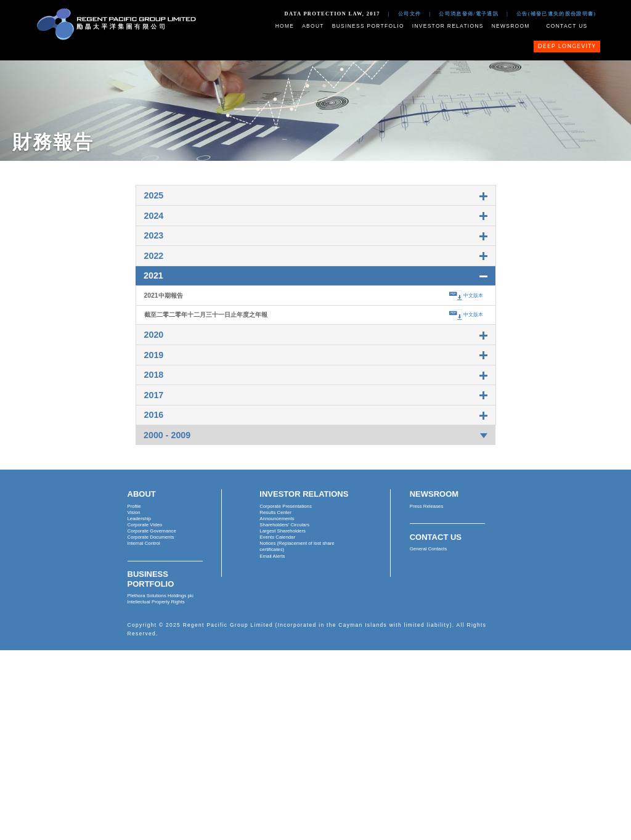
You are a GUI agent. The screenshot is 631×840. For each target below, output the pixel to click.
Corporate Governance (152, 531)
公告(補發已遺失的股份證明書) (556, 14)
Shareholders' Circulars (284, 525)
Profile (134, 506)
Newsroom (511, 26)
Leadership (140, 519)
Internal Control (144, 543)
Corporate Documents (151, 537)
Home (285, 26)
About (313, 26)
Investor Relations (448, 26)
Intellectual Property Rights (156, 602)
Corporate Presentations (286, 506)
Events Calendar (277, 537)
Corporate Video (145, 525)
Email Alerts (272, 556)
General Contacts (429, 549)
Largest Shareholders (283, 531)
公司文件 (409, 14)
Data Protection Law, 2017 (332, 14)
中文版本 (473, 296)
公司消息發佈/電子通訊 (469, 14)
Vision (134, 512)
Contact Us (567, 26)
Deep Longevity (567, 46)
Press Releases (427, 506)
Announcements (277, 519)
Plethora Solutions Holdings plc (161, 596)
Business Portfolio (368, 26)
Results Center (275, 512)
